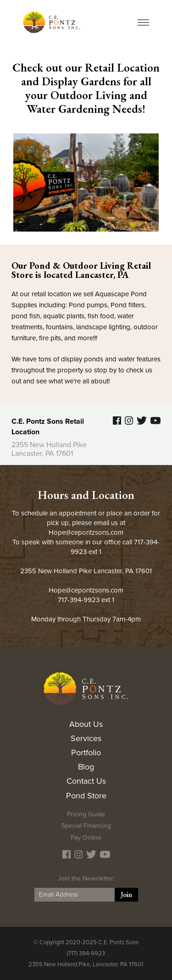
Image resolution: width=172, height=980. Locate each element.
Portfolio (86, 753)
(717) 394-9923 (86, 953)
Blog (86, 767)
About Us (86, 724)
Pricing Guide (86, 814)
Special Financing (86, 826)
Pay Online (86, 838)
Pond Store (86, 796)
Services (86, 738)
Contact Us (86, 781)
